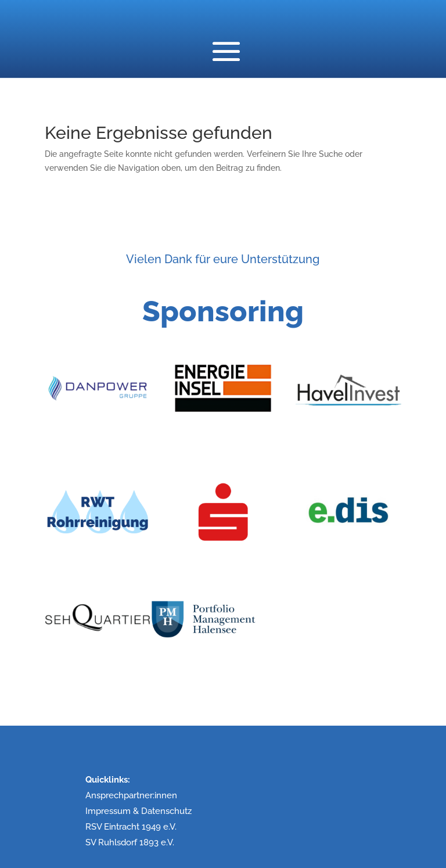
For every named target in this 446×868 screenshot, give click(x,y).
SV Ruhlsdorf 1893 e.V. (130, 842)
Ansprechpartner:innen (131, 795)
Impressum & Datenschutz (139, 811)
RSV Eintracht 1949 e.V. (131, 827)
